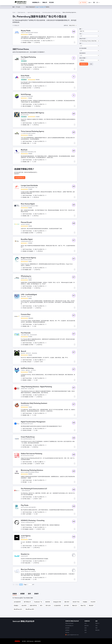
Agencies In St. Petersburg (34, 12)
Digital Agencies (21, 12)
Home (14, 12)
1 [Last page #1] (34, 585)
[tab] (15, 594)
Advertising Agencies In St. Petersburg (51, 12)
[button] (90, 3)
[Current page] (29, 585)
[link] (45, 3)
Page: (25, 585)
